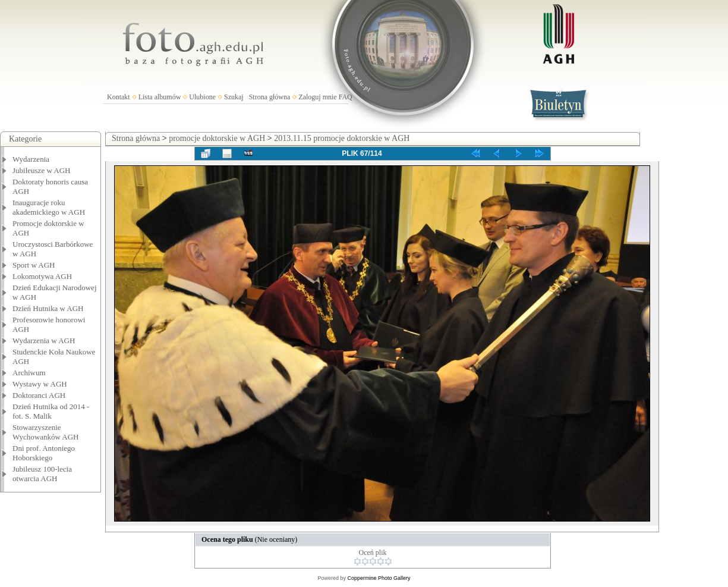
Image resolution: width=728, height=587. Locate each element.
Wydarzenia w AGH (44, 340)
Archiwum (29, 373)
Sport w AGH (34, 265)
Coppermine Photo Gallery (379, 578)
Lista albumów (160, 97)
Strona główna (270, 97)
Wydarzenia (31, 159)
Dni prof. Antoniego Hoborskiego (44, 453)
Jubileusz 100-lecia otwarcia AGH (42, 474)
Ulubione (202, 97)
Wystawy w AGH (40, 384)
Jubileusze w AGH (42, 170)
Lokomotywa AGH (42, 276)
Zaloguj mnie (317, 97)
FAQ (346, 97)
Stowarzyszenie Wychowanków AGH (46, 432)
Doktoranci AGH (39, 395)
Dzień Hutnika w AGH (48, 308)
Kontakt (119, 97)
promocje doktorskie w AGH (217, 138)
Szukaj (234, 97)
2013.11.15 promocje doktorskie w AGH (342, 138)
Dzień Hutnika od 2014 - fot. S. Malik (51, 411)
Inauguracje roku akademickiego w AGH (49, 207)
